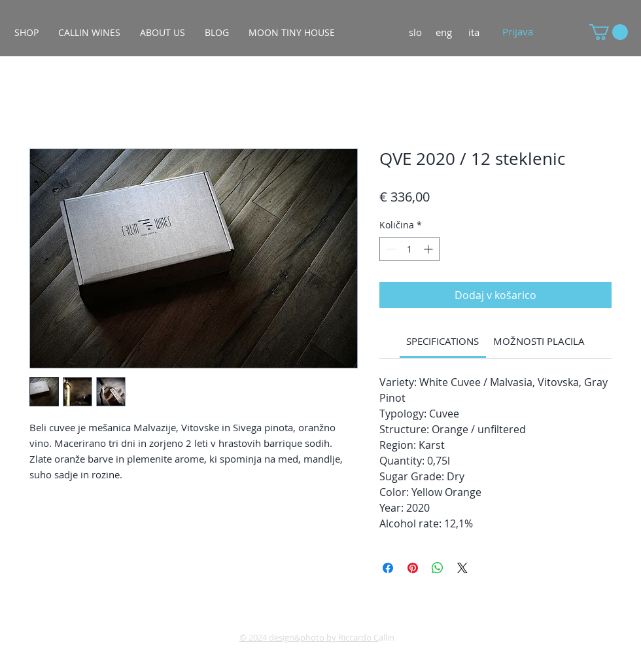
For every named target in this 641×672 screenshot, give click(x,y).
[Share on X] (462, 568)
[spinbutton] (409, 249)
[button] (609, 32)
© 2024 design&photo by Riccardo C (309, 637)
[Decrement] (390, 249)
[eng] (444, 32)
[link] (442, 341)
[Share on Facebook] (388, 568)
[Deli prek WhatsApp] (438, 568)
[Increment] (429, 249)
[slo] (415, 32)
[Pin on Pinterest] (413, 568)
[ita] (474, 32)
